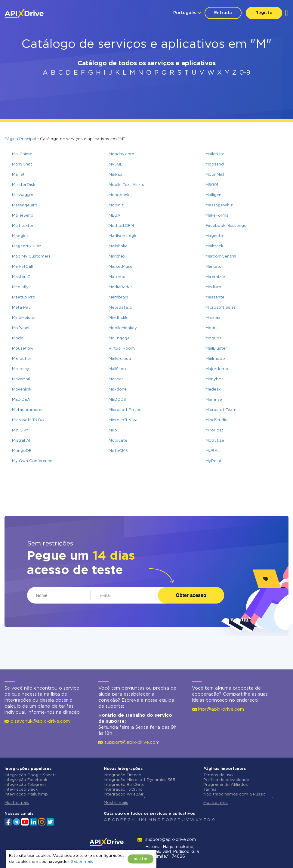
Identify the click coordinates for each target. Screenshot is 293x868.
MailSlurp (117, 369)
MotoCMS (118, 451)
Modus (212, 328)
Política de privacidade (226, 780)
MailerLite (215, 154)
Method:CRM (121, 226)
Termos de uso (218, 775)
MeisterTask (24, 185)
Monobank (119, 195)
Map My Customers (31, 256)
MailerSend (23, 216)
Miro (113, 430)
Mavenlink (22, 389)
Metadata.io (120, 308)
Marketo (214, 267)
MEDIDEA (21, 400)
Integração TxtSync (123, 790)
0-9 (245, 73)
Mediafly (20, 287)
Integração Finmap (123, 775)
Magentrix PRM (27, 246)
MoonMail (215, 175)
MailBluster (216, 349)
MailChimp (22, 154)
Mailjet (18, 175)
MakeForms (217, 216)
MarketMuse (120, 267)
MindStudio (217, 420)
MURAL (213, 451)
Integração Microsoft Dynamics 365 (140, 780)
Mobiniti (116, 205)
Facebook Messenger (227, 226)
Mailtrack (214, 246)
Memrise (214, 400)
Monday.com (121, 154)
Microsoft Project (126, 410)
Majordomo (217, 369)
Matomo (117, 277)
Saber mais (82, 862)
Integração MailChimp (26, 794)
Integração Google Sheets (31, 775)
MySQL (116, 164)
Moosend (215, 164)
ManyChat (22, 164)
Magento (214, 236)
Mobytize (215, 441)
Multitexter (23, 226)
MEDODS (117, 400)
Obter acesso (191, 595)
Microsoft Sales (221, 308)
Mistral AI (21, 441)
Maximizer (215, 277)
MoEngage (119, 338)
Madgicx (20, 236)
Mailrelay (21, 369)
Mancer (116, 379)
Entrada (223, 13)
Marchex (117, 256)
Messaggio (23, 195)
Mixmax (213, 318)
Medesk (213, 389)
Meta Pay (21, 308)
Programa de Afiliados (226, 785)
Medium (213, 287)
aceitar (140, 859)
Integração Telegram (25, 785)
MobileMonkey (123, 328)
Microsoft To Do (28, 420)
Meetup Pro (24, 297)
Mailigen (213, 195)
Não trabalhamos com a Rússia (234, 794)
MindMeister (24, 318)
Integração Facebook (26, 780)
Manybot (214, 379)
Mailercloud (120, 359)
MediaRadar (120, 287)
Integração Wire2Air (124, 794)
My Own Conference (32, 461)
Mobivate (118, 441)
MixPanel (21, 328)
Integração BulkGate (124, 785)
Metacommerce (28, 410)
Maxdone (118, 389)
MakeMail (21, 379)
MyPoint (214, 461)
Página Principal (20, 139)
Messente (215, 297)
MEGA (114, 216)
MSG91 (212, 185)
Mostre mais (17, 803)
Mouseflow (23, 349)
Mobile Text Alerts (126, 185)
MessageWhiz (219, 205)
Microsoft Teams (222, 410)
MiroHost (214, 430)
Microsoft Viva (123, 420)
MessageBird (25, 205)
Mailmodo (215, 359)
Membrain (118, 297)
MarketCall (22, 267)
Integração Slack (21, 790)
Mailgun (116, 175)
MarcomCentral (221, 256)
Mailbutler (22, 359)
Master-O (21, 277)
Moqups (213, 338)
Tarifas (210, 790)
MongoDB (22, 451)
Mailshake (118, 246)
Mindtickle (119, 318)
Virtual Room (122, 349)
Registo (264, 13)
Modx (17, 338)
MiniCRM (20, 430)
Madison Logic (123, 236)
